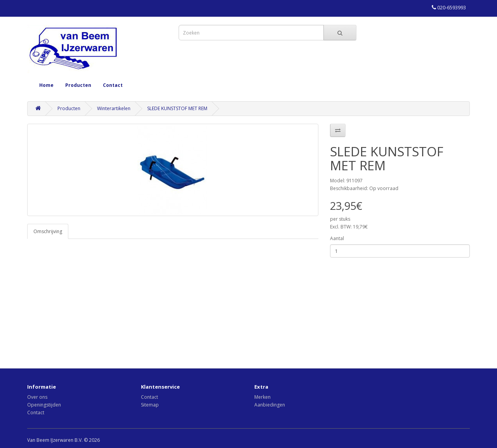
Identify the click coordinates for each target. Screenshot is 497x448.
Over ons (37, 397)
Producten (78, 85)
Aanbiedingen (270, 405)
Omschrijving (48, 231)
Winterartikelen (114, 108)
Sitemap (150, 405)
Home (46, 85)
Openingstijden (44, 405)
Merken (262, 397)
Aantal (337, 238)
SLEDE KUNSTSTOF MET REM (177, 108)
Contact (113, 85)
